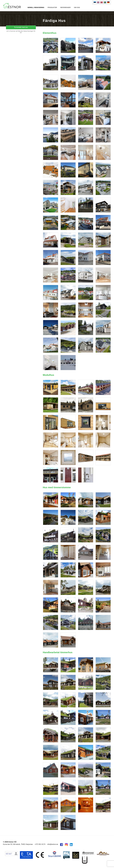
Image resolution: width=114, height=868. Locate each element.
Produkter (52, 7)
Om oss (77, 7)
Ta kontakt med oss (21, 27)
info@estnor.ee (53, 844)
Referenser (65, 7)
